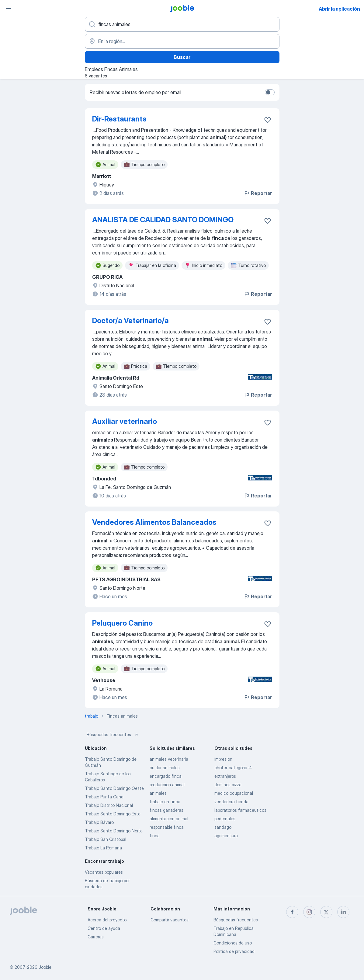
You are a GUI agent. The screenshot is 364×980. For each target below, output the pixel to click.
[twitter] (326, 912)
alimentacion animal (169, 819)
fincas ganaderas (166, 810)
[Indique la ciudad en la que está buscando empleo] (182, 41)
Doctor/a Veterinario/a (130, 321)
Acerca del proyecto (107, 920)
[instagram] (309, 912)
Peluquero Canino (122, 623)
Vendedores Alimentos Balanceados (154, 522)
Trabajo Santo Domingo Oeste (114, 788)
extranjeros (225, 776)
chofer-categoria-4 (233, 768)
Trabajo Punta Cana (104, 797)
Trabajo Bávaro (99, 822)
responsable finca (167, 827)
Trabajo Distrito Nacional (109, 805)
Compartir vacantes (170, 920)
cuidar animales (165, 768)
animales (158, 793)
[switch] (270, 92)
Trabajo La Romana (103, 848)
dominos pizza (228, 785)
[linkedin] (343, 912)
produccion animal (167, 785)
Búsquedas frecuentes (113, 735)
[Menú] (9, 9)
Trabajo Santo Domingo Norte (114, 831)
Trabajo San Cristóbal (106, 839)
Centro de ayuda (104, 928)
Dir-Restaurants (119, 119)
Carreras (96, 937)
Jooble (45, 967)
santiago (223, 827)
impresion (223, 759)
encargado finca (166, 776)
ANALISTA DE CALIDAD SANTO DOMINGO (163, 220)
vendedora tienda (231, 802)
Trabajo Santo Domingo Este (113, 814)
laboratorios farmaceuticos (240, 810)
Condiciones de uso (233, 943)
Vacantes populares (104, 872)
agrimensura (226, 836)
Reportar (258, 193)
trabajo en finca (165, 802)
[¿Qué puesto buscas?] (182, 24)
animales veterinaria (169, 759)
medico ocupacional (234, 793)
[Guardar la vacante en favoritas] (268, 120)
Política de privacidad (234, 951)
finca (155, 836)
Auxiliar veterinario (125, 421)
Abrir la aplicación (339, 9)
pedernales (225, 819)
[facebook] (292, 912)
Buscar (182, 57)
